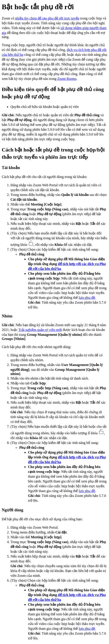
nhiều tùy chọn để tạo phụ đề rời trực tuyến (47, 18)
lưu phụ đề (87, 298)
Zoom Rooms (67, 79)
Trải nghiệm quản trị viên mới (40, 330)
